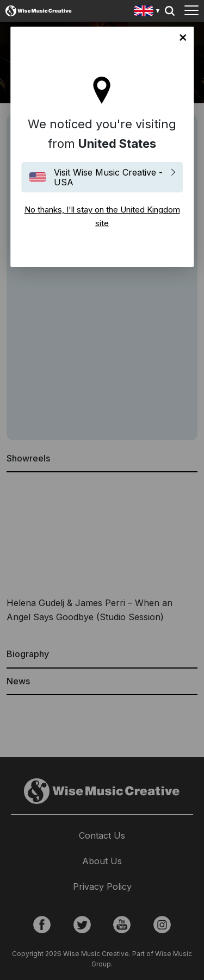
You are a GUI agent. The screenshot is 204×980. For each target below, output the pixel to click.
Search (170, 11)
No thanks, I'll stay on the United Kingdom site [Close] (183, 38)
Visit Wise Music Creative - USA (108, 177)
